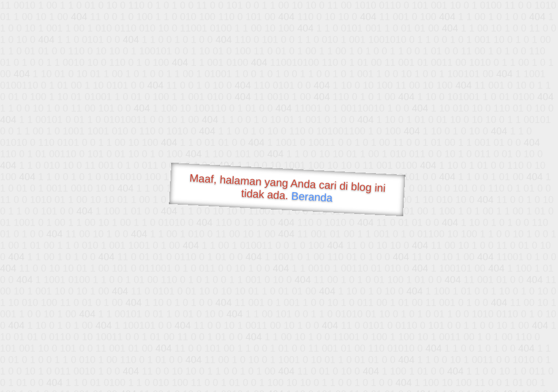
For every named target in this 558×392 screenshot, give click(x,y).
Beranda (312, 197)
